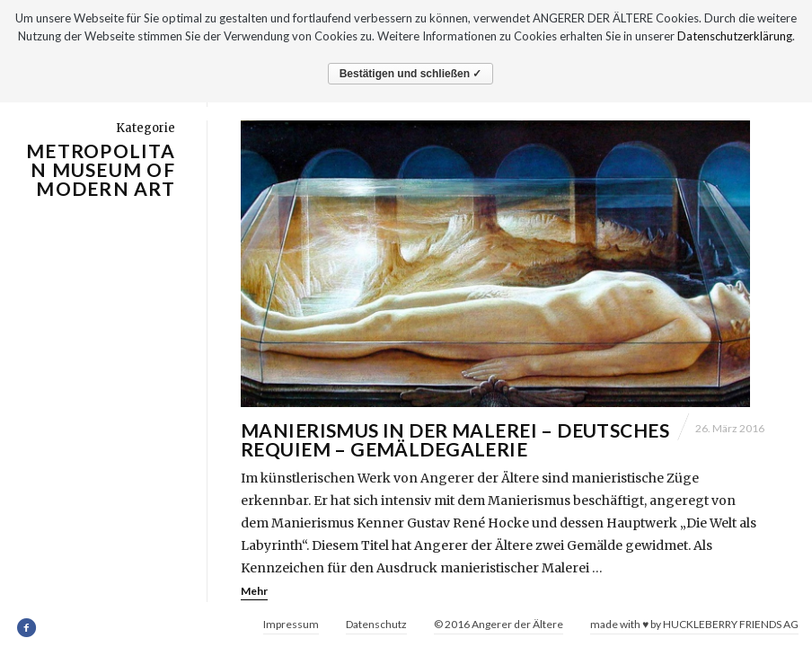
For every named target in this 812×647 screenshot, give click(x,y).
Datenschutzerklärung (735, 36)
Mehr (254, 600)
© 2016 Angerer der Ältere (499, 624)
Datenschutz (376, 624)
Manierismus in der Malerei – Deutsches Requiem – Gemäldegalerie (455, 448)
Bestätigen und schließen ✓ (411, 74)
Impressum (291, 624)
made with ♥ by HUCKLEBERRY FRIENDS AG (694, 624)
